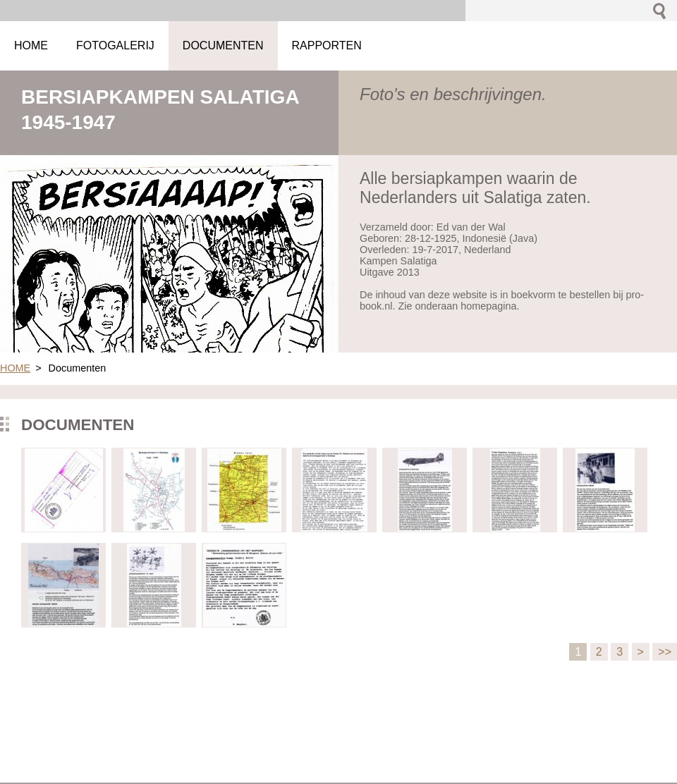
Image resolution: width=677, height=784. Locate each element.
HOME (15, 368)
